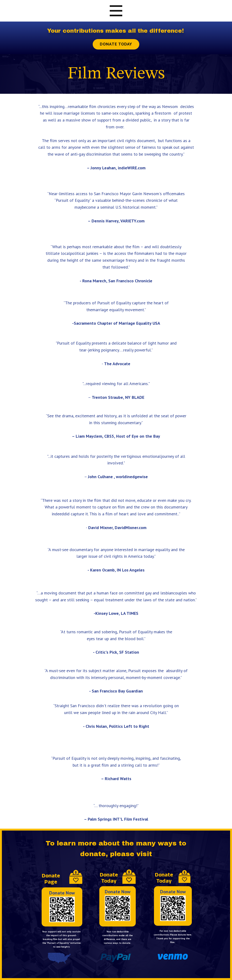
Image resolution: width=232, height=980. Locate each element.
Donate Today (116, 44)
